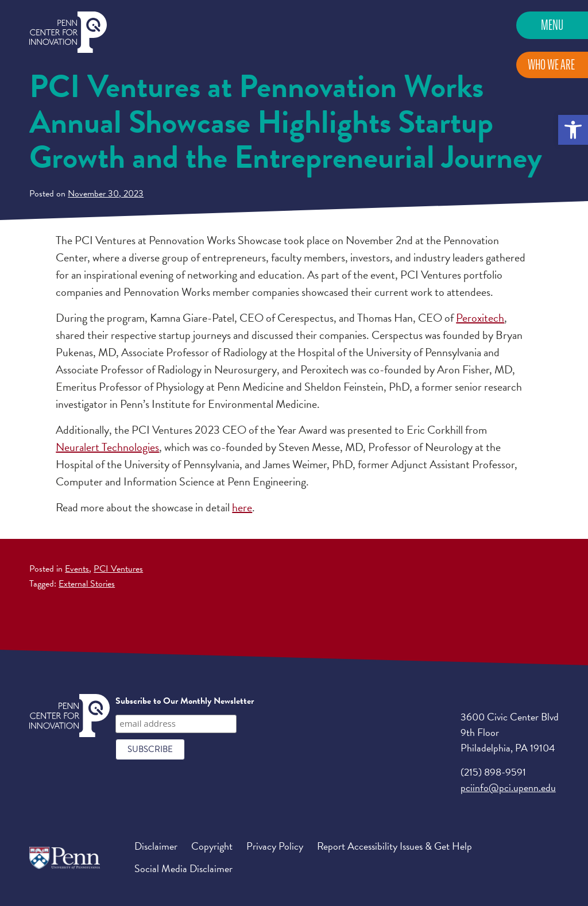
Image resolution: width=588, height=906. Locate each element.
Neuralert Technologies (107, 447)
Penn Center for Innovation (68, 32)
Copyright (212, 846)
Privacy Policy (275, 846)
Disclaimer (156, 846)
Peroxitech (480, 318)
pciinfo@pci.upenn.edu (508, 787)
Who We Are (551, 65)
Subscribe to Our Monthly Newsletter (185, 701)
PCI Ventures (118, 569)
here (242, 507)
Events (77, 569)
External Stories (87, 584)
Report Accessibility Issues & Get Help (394, 846)
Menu (552, 25)
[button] (573, 130)
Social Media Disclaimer (183, 868)
